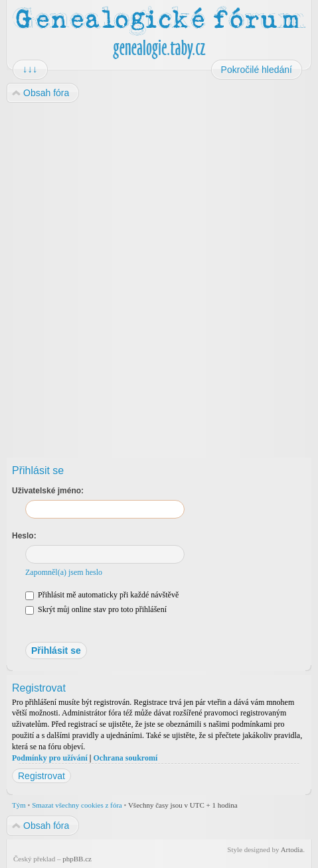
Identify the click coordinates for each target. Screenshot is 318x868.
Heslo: (24, 536)
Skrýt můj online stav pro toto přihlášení (96, 609)
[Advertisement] (158, 276)
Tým (19, 805)
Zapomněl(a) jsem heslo (64, 572)
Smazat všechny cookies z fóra (77, 805)
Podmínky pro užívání (50, 758)
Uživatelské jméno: (48, 491)
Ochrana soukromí (125, 758)
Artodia (292, 849)
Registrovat (41, 776)
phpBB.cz (77, 859)
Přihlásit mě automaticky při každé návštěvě (102, 595)
